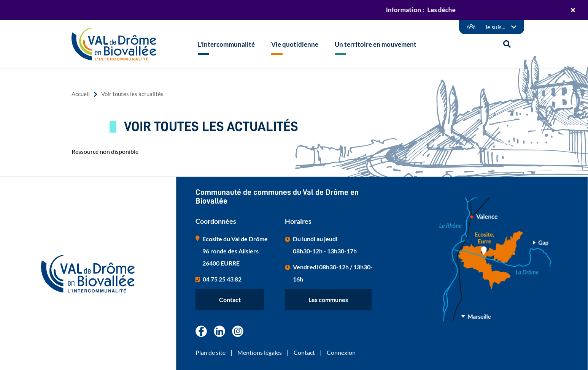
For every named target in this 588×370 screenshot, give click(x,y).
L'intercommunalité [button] (226, 44)
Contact (230, 300)
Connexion (341, 352)
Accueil (81, 94)
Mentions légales (260, 352)
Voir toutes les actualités (132, 94)
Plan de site (211, 352)
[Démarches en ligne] (492, 27)
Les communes (328, 300)
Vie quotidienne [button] (295, 44)
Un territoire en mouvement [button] (376, 44)
